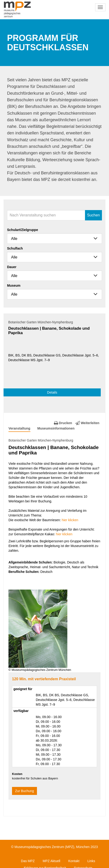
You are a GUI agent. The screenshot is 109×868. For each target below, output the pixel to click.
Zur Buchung (24, 791)
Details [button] (52, 392)
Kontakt (74, 861)
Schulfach (15, 248)
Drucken (63, 423)
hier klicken (70, 520)
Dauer (12, 267)
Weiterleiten (87, 423)
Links (91, 861)
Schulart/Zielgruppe (22, 230)
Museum (14, 285)
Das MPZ (28, 861)
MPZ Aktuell (51, 861)
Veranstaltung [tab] (19, 428)
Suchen (93, 215)
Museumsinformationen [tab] (56, 428)
